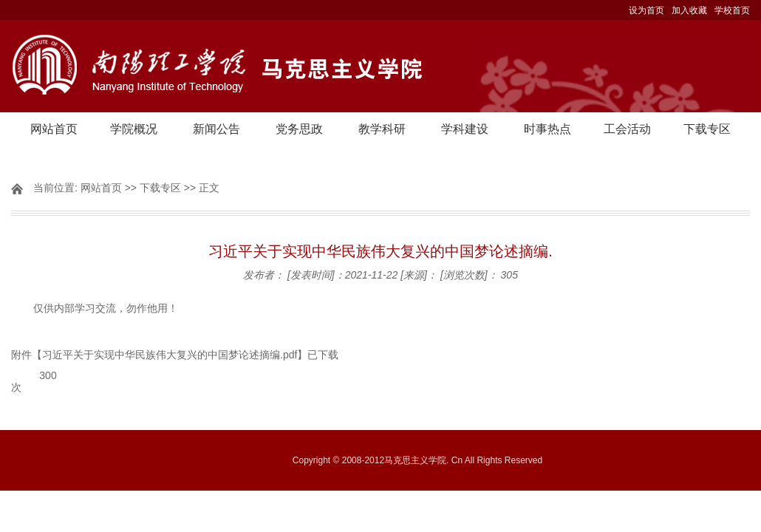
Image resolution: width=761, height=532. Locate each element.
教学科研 (382, 129)
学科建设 (465, 129)
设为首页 (646, 10)
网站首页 (54, 129)
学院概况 (134, 129)
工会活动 (627, 129)
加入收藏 (689, 10)
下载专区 (707, 129)
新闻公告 (216, 129)
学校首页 (732, 10)
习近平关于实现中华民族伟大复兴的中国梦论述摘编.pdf (170, 355)
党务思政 (299, 129)
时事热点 (547, 129)
